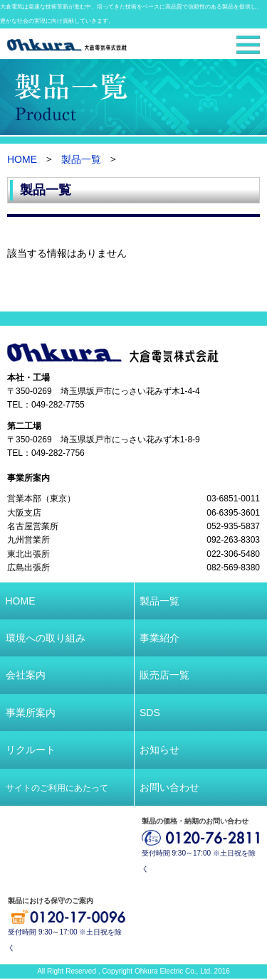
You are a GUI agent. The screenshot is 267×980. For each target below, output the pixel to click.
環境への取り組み (46, 638)
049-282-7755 (58, 405)
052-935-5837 (233, 526)
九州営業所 (28, 540)
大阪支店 (24, 513)
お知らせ (159, 750)
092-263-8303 (233, 540)
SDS (150, 713)
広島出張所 (28, 568)
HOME (22, 160)
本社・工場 (28, 378)
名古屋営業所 (33, 526)
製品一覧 (81, 160)
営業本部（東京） (41, 499)
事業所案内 (28, 478)
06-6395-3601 (233, 513)
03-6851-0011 (233, 499)
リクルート (31, 750)
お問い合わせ (169, 787)
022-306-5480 (233, 554)
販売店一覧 (164, 675)
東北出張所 (28, 554)
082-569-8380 (233, 568)
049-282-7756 (58, 454)
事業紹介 (159, 638)
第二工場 (24, 426)
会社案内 (26, 675)
